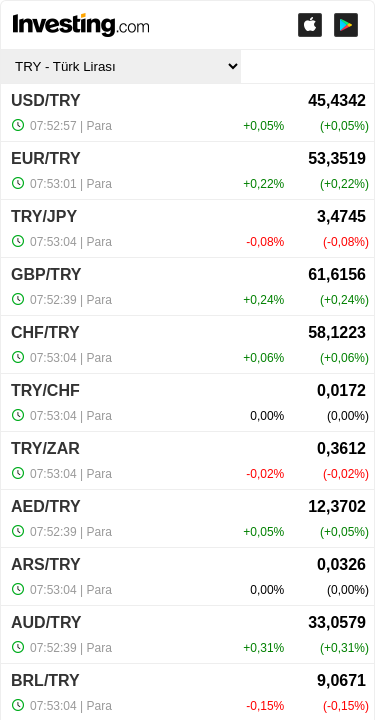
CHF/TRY (45, 332)
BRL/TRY (45, 680)
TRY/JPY (44, 216)
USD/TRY (46, 100)
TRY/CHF (45, 390)
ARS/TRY (46, 564)
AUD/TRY (46, 622)
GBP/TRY (46, 274)
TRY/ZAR (45, 448)
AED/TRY (46, 506)
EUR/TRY (46, 158)
